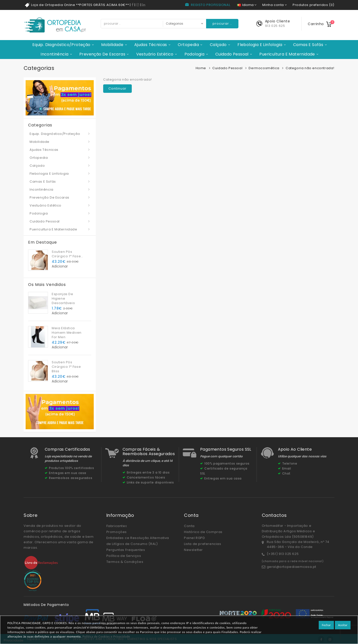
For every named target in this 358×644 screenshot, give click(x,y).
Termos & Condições (125, 562)
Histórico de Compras (203, 532)
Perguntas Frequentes (126, 550)
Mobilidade (112, 45)
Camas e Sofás (308, 45)
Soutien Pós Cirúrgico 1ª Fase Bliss (66, 254)
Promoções (117, 532)
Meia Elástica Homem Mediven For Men (67, 333)
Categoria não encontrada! (310, 68)
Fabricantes (117, 526)
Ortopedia (188, 45)
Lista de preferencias (203, 544)
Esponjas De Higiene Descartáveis (63, 298)
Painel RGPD (195, 538)
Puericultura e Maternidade (287, 54)
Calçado (218, 45)
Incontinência (54, 54)
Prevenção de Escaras (102, 54)
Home (201, 68)
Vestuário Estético (155, 54)
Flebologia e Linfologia (260, 45)
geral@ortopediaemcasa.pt (291, 567)
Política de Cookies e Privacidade (106, 636)
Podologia (195, 54)
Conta (189, 526)
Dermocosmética (264, 68)
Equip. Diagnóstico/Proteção (61, 45)
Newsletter (193, 550)
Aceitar (343, 625)
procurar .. (222, 24)
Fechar (326, 625)
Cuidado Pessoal (232, 54)
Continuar (117, 88)
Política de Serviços (124, 556)
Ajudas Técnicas (151, 45)
